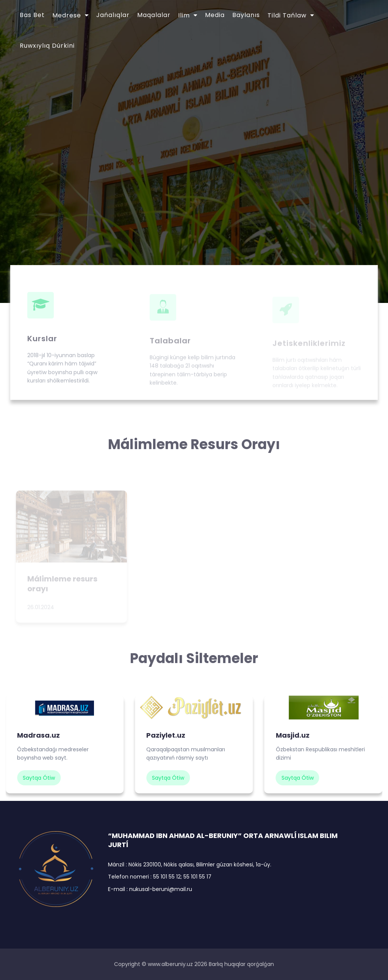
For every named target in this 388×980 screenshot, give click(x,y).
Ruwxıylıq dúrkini (47, 46)
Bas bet (32, 15)
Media (215, 15)
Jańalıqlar (113, 15)
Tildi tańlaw (287, 15)
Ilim (184, 15)
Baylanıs (246, 15)
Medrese (67, 15)
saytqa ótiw (39, 778)
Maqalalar (154, 15)
